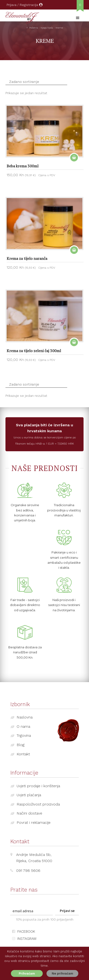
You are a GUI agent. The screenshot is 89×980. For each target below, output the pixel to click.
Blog (21, 745)
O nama (23, 726)
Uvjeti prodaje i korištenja (38, 786)
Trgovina (24, 735)
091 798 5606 (28, 871)
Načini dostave (29, 813)
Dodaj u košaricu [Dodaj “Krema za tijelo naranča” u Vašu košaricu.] (74, 250)
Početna (34, 28)
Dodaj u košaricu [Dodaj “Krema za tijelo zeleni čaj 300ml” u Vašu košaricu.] (74, 342)
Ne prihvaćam (62, 973)
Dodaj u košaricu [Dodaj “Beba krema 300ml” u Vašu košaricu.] (74, 157)
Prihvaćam (27, 973)
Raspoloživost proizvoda (38, 804)
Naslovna (25, 717)
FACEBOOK (24, 931)
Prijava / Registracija (25, 5)
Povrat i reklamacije (34, 822)
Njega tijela (47, 28)
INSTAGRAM (24, 939)
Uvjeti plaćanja (29, 795)
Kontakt (23, 754)
